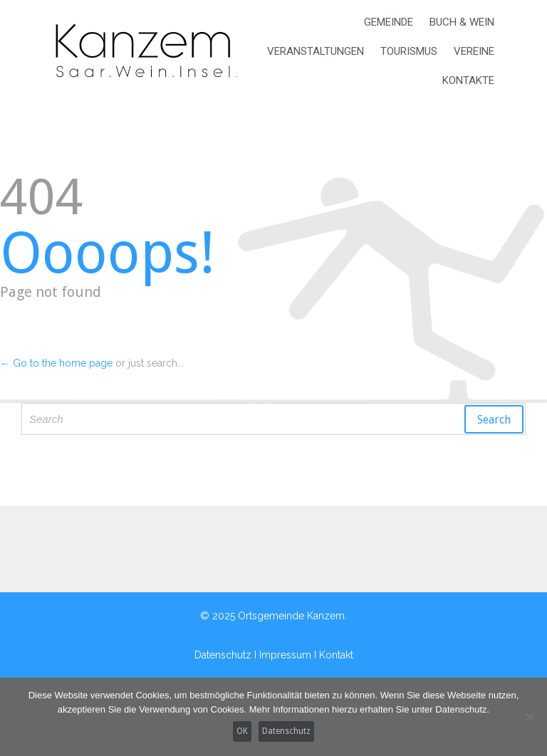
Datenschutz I (227, 655)
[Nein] (529, 717)
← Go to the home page (56, 363)
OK (242, 731)
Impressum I (289, 655)
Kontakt (336, 655)
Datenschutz (286, 731)
